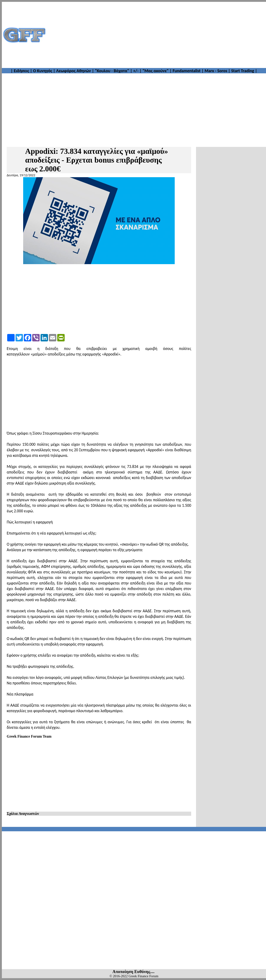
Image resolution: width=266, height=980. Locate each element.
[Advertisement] (156, 35)
